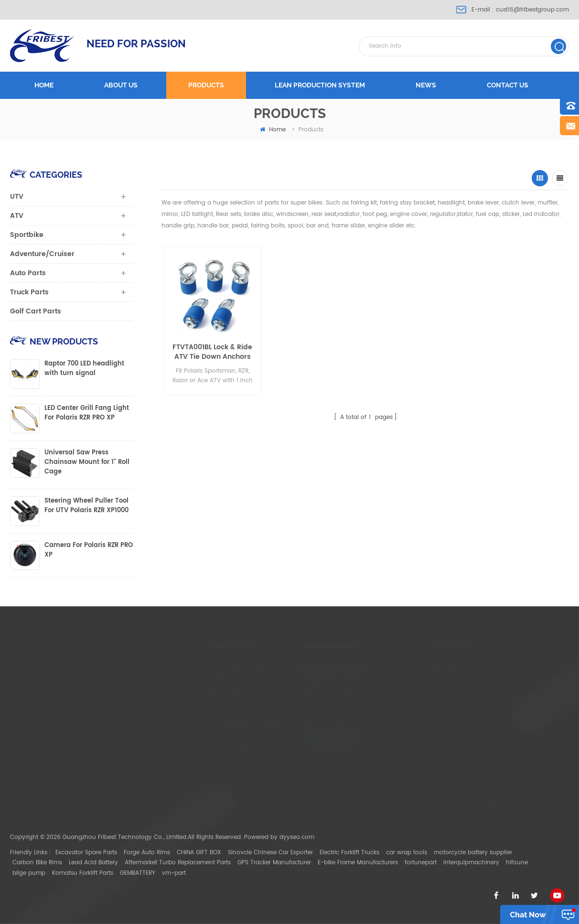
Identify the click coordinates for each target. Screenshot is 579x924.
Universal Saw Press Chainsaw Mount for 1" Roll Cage (87, 462)
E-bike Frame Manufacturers (358, 863)
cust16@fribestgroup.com (532, 10)
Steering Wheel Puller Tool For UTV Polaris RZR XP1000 (86, 506)
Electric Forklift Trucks (349, 853)
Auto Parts (28, 273)
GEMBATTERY (138, 873)
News (426, 85)
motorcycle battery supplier (473, 853)
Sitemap (290, 743)
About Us (291, 682)
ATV (17, 216)
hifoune (517, 863)
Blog (285, 728)
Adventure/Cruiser (42, 254)
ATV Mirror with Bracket (426, 803)
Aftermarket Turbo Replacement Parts (178, 863)
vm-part (174, 873)
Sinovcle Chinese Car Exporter (270, 853)
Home (44, 85)
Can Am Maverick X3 (423, 758)
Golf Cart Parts (36, 311)
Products (206, 85)
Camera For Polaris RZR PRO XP (89, 550)
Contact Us (294, 713)
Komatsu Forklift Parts (83, 873)
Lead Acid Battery (93, 863)
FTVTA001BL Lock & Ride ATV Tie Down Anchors (211, 352)
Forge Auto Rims (147, 853)
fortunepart (421, 863)
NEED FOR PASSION (136, 43)
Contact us (508, 85)
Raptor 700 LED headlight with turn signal (84, 369)
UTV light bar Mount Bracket (433, 773)
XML (284, 758)
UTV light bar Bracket (423, 788)
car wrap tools (407, 853)
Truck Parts (29, 292)
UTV (17, 197)
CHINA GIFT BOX (199, 853)
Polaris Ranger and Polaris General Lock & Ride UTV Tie (310, 352)
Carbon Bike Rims (37, 863)
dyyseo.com (297, 837)
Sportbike (27, 235)
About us (121, 85)
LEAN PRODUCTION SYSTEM (320, 85)
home (273, 130)
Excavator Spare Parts (86, 853)
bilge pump (29, 873)
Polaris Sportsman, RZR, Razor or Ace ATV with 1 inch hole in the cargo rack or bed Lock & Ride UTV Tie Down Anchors (407, 352)
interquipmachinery (471, 863)
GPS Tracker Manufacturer (274, 863)
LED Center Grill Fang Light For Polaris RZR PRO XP (87, 413)
